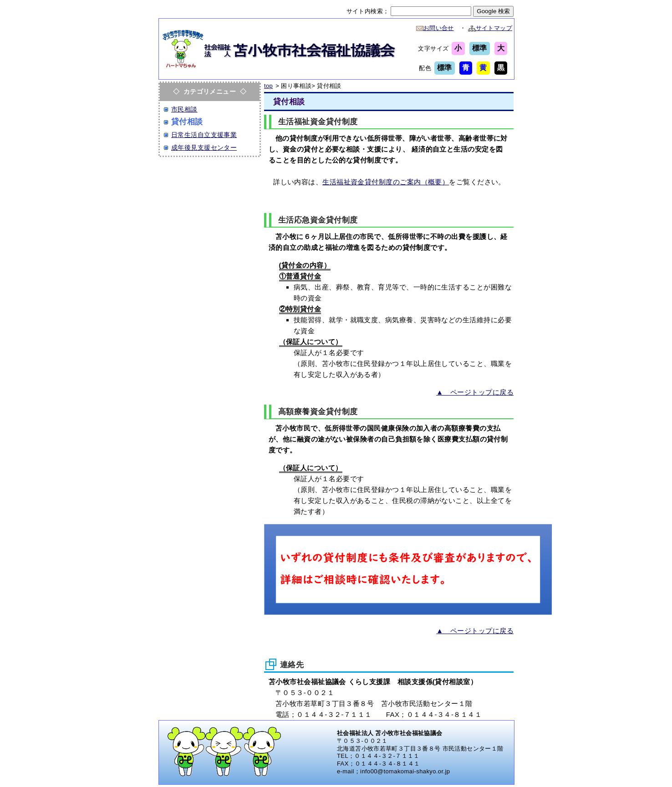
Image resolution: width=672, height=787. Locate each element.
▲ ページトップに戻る (475, 392)
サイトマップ (490, 28)
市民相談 (184, 109)
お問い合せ (435, 28)
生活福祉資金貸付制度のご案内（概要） (386, 182)
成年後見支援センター (204, 147)
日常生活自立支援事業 (204, 135)
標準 (480, 48)
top (268, 86)
